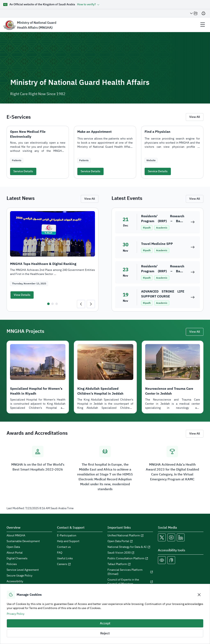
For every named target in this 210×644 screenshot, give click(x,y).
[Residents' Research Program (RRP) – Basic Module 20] (193, 272)
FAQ (60, 553)
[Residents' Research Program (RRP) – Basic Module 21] (193, 222)
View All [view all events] (195, 199)
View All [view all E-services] (195, 117)
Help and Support (68, 541)
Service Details (23, 171)
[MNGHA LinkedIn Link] (181, 537)
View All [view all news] (90, 199)
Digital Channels (17, 558)
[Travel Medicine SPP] (193, 247)
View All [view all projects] (195, 332)
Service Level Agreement (23, 570)
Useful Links (65, 558)
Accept (105, 623)
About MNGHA (16, 536)
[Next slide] (91, 304)
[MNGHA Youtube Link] (171, 537)
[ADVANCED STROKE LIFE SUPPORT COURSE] (193, 297)
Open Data (13, 547)
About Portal (15, 553)
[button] (88, 5)
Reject (105, 633)
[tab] (48, 304)
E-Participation (67, 536)
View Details (22, 295)
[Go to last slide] (81, 304)
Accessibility (15, 581)
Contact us (64, 547)
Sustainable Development (23, 541)
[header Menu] (203, 25)
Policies (12, 564)
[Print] (203, 13)
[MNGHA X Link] (162, 537)
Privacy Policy (16, 614)
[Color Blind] (162, 560)
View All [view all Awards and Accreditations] (195, 434)
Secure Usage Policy (19, 576)
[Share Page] (194, 13)
